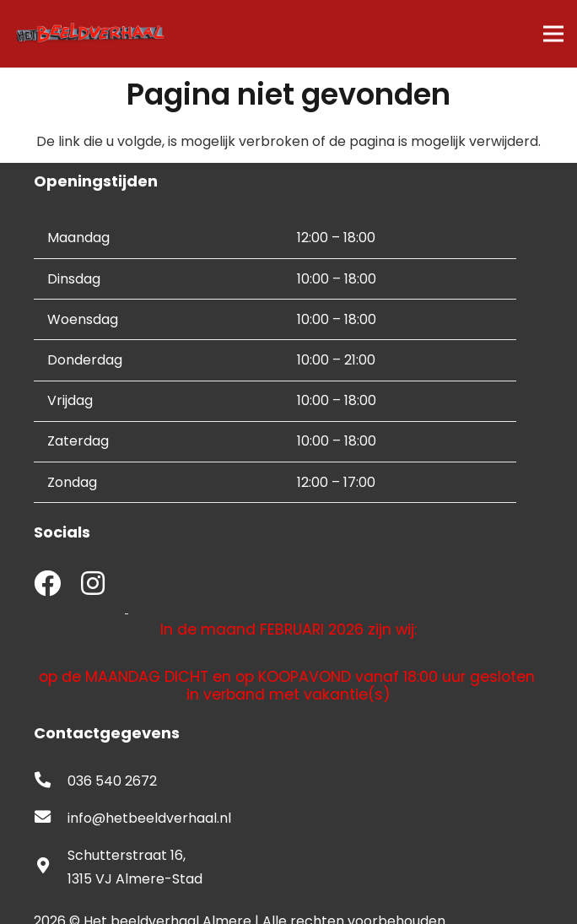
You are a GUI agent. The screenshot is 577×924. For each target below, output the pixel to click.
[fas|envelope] (51, 819)
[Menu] (553, 34)
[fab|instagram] (93, 585)
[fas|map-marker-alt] (51, 867)
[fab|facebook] (47, 585)
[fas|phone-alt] (51, 781)
